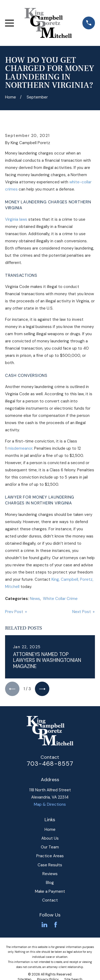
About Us (50, 838)
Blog (50, 883)
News (35, 599)
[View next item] (42, 689)
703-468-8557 (50, 764)
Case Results (50, 865)
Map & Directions (50, 804)
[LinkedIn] (44, 925)
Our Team (50, 847)
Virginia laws (16, 219)
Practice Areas (50, 856)
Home (50, 829)
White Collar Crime (60, 599)
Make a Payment (50, 891)
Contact (50, 900)
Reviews (50, 874)
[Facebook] (56, 925)
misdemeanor (20, 448)
